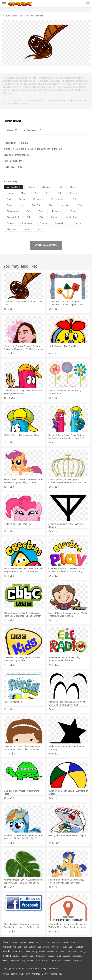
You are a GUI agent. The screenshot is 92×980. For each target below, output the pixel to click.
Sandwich (68, 961)
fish (59, 193)
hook (60, 187)
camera (73, 193)
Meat (60, 961)
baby (29, 217)
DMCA (45, 974)
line (39, 229)
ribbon (22, 199)
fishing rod (61, 223)
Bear (20, 947)
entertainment (58, 199)
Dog (59, 947)
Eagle (71, 947)
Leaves (31, 942)
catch (75, 199)
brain (9, 205)
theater (43, 223)
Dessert (30, 961)
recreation (27, 223)
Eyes (74, 951)
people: (7, 951)
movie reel (72, 217)
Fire (59, 942)
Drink (38, 961)
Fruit (54, 961)
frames (55, 217)
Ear (69, 951)
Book (32, 956)
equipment (38, 199)
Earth (53, 942)
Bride (28, 951)
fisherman (57, 211)
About (6, 974)
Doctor (63, 951)
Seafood (78, 961)
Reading (50, 956)
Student (16, 956)
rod (9, 199)
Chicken (46, 947)
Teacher (25, 956)
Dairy (23, 961)
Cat (39, 947)
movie (24, 193)
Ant (14, 947)
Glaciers (73, 942)
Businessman (53, 951)
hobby (10, 193)
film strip (36, 205)
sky (48, 193)
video (73, 211)
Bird (25, 947)
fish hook (12, 229)
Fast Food (46, 961)
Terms (14, 974)
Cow (53, 947)
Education (67, 956)
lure (22, 205)
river (51, 205)
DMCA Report (13, 121)
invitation (66, 205)
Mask (15, 951)
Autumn (23, 942)
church (77, 223)
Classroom (40, 956)
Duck (65, 947)
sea (29, 211)
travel (41, 211)
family (34, 951)
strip (27, 229)
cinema (46, 187)
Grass (81, 942)
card (73, 187)
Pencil (58, 956)
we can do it (13, 187)
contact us (74, 101)
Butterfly (32, 947)
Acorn (15, 942)
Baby (21, 951)
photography (13, 211)
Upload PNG (56, 974)
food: (6, 960)
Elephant (79, 947)
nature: (7, 942)
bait (36, 193)
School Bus (78, 956)
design (10, 223)
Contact (36, 974)
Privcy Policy (24, 974)
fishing (31, 187)
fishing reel (13, 217)
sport (81, 205)
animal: (7, 947)
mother (42, 951)
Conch (46, 942)
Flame (65, 942)
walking (82, 951)
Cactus (39, 942)
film (41, 217)
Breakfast (15, 961)
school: (7, 956)
